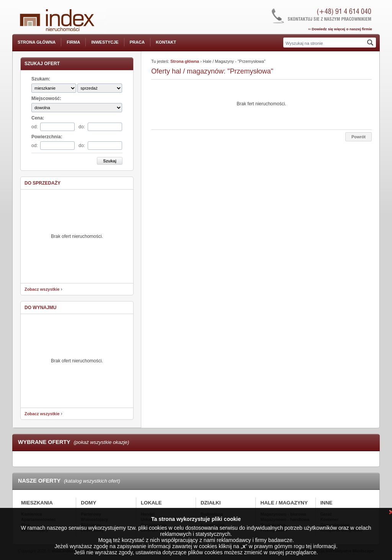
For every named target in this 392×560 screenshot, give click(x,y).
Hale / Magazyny (284, 503)
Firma (73, 42)
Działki (211, 503)
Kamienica (32, 514)
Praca (137, 42)
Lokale (151, 503)
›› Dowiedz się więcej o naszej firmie (340, 29)
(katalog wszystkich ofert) (92, 481)
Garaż (326, 514)
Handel (148, 514)
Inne (327, 503)
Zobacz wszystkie (42, 289)
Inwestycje (105, 42)
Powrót (359, 137)
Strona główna (37, 42)
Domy (88, 503)
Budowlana (212, 514)
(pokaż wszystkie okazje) (101, 442)
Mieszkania (37, 503)
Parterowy (91, 514)
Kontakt (166, 42)
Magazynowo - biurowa (283, 514)
